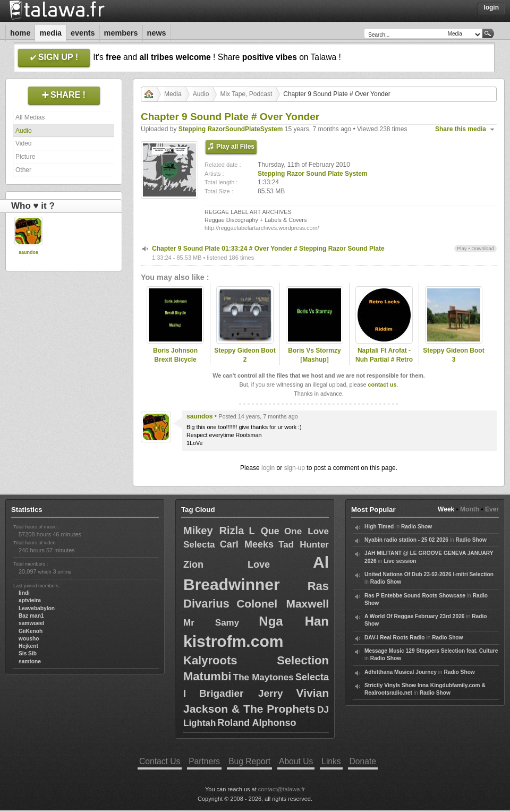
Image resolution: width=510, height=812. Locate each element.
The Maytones (263, 677)
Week (446, 509)
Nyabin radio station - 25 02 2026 (406, 540)
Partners (204, 761)
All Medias (30, 117)
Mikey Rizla (214, 531)
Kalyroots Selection (256, 660)
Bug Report (249, 761)
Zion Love (227, 565)
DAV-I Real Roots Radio (395, 638)
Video (23, 143)
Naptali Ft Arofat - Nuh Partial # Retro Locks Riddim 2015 (384, 360)
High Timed (379, 527)
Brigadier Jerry (241, 693)
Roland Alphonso (257, 723)
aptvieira (30, 600)
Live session (400, 561)
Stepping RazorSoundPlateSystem (231, 129)
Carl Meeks (247, 544)
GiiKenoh (31, 631)
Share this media (461, 129)
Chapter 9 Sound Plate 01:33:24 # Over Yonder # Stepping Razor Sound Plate (268, 249)
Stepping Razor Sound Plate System (313, 174)
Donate (363, 761)
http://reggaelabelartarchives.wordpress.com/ (262, 228)
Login (491, 7)
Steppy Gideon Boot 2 (245, 355)
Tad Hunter (304, 545)
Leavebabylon (37, 608)
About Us (296, 761)
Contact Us (160, 761)
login (268, 468)
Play (462, 248)
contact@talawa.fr (282, 789)
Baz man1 (31, 616)
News (157, 33)
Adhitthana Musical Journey (401, 672)
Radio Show (416, 527)
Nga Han (294, 621)
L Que (264, 531)
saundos (28, 252)
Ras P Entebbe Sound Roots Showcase (415, 596)
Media (50, 33)
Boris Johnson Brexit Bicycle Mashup (175, 360)
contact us (382, 384)
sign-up (295, 468)
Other (23, 170)
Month (470, 509)
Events (83, 33)
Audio (24, 131)
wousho (29, 639)
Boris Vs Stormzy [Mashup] (314, 355)
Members (121, 33)
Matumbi (207, 676)
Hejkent (28, 646)
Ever (492, 509)
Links (331, 761)
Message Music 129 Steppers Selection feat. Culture (431, 651)
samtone (30, 661)
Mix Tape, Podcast (246, 94)
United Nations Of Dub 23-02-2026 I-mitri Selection (429, 574)
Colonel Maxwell (283, 604)
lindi (24, 593)
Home (20, 33)
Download (483, 248)
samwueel (32, 623)
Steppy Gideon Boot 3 (453, 355)
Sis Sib (28, 653)
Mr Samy (211, 623)
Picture (25, 157)
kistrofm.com (233, 641)
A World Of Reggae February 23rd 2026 (415, 616)
